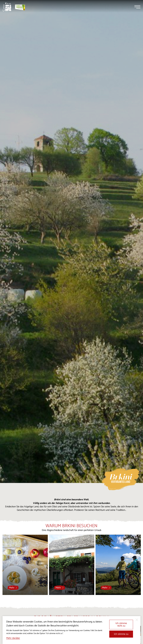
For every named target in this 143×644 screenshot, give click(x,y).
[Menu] (137, 7)
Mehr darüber (13, 638)
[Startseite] (7, 7)
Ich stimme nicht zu (121, 625)
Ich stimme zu (121, 634)
